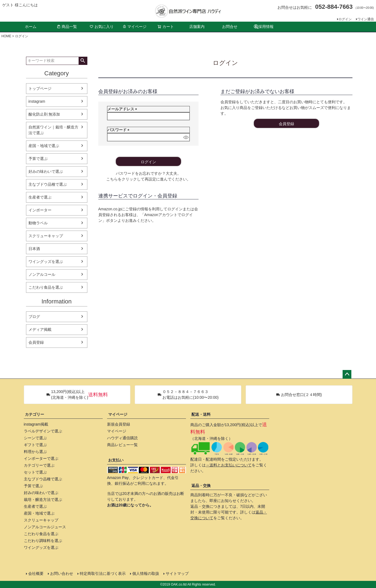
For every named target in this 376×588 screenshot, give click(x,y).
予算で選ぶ (38, 159)
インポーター (40, 210)
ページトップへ (347, 374)
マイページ (134, 27)
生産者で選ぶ (40, 197)
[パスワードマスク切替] (186, 137)
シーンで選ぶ (35, 438)
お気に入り (102, 27)
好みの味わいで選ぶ (46, 171)
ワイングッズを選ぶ (46, 262)
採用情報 (264, 27)
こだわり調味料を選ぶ (43, 541)
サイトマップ (177, 573)
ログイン (345, 19)
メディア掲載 (40, 329)
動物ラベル (38, 223)
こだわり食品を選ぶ (46, 287)
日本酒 (34, 249)
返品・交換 (201, 486)
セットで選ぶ (35, 472)
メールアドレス (123, 109)
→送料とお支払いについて (229, 465)
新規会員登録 (119, 424)
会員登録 (36, 342)
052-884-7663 (334, 7)
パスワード (119, 130)
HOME (6, 36)
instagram (37, 101)
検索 (83, 61)
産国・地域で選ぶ (44, 146)
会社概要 (36, 573)
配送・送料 (201, 414)
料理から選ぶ (35, 452)
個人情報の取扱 (146, 573)
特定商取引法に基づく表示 (103, 573)
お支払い (116, 460)
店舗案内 (197, 27)
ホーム (31, 27)
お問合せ (230, 27)
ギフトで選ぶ (35, 445)
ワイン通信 (366, 19)
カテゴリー (35, 414)
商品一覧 (67, 27)
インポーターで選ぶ (41, 458)
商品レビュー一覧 (122, 445)
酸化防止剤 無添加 (44, 114)
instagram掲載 (36, 424)
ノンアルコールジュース (45, 527)
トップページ (40, 88)
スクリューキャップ (46, 236)
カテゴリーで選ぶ (39, 465)
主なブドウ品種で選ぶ (48, 184)
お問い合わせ (62, 573)
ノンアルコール (42, 274)
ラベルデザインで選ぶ (43, 431)
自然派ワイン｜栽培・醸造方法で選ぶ (53, 130)
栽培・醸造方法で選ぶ (43, 500)
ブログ (34, 317)
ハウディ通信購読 (122, 438)
